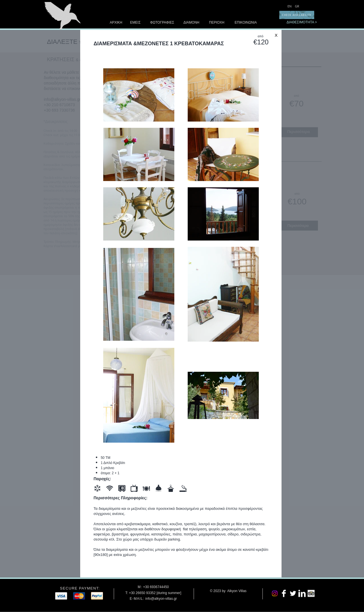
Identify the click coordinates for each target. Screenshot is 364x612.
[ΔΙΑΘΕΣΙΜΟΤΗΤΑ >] (302, 22)
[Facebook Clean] (284, 593)
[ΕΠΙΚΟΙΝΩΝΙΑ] (246, 23)
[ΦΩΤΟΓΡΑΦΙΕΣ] (162, 23)
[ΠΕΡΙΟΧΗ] (217, 23)
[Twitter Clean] (293, 593)
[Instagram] (275, 593)
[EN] (289, 6)
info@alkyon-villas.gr (161, 598)
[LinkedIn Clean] (302, 593)
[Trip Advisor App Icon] (311, 593)
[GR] (297, 6)
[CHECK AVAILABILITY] (297, 15)
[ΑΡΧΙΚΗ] (116, 23)
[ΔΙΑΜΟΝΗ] (191, 23)
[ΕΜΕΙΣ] (135, 23)
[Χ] (276, 35)
